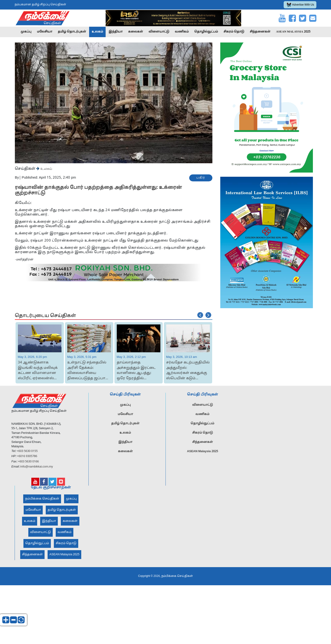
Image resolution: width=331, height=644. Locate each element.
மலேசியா (45, 32)
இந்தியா (116, 32)
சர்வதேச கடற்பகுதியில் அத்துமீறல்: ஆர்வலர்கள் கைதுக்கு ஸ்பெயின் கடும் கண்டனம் (188, 371)
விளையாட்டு (159, 32)
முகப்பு (26, 32)
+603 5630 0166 (28, 471)
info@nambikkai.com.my (37, 476)
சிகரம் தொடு (234, 32)
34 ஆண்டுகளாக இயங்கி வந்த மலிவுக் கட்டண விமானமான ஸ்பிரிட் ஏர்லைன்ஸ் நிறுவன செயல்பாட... (38, 371)
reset (21, 620)
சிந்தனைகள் (260, 32)
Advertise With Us (300, 5)
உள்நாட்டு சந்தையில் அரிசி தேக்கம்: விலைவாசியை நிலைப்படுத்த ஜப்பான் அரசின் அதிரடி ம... (89, 371)
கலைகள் (136, 32)
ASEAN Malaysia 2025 (293, 32)
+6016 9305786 (27, 466)
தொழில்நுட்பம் (206, 32)
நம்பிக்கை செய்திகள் (42, 508)
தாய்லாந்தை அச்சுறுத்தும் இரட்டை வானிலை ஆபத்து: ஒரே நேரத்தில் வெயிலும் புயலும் (136, 371)
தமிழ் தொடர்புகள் (72, 32)
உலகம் (97, 32)
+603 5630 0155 (27, 461)
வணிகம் (182, 32)
